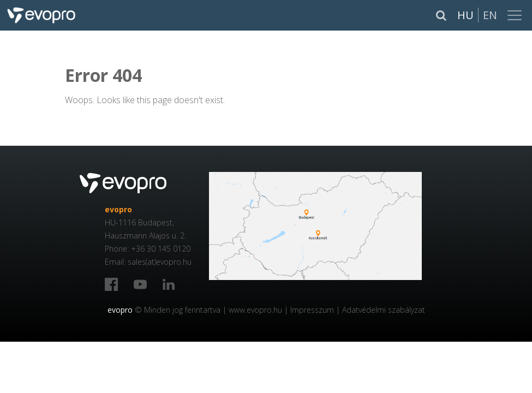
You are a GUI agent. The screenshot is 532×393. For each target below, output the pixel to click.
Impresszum (312, 310)
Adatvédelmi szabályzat (384, 310)
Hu (465, 15)
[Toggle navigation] (516, 15)
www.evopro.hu (255, 310)
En (490, 15)
